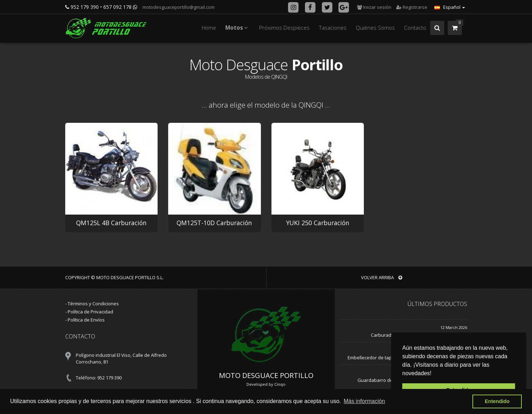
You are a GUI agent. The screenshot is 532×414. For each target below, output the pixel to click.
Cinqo (280, 384)
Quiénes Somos (375, 28)
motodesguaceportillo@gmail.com (178, 7)
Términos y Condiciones (93, 304)
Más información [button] (364, 401)
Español (450, 7)
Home (209, 28)
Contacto (415, 28)
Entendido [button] (497, 401)
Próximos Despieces (284, 28)
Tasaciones (333, 28)
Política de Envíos (86, 320)
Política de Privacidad (90, 312)
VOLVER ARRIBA (382, 277)
